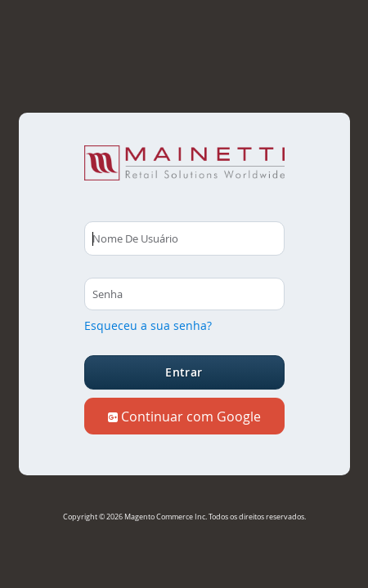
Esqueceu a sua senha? (148, 325)
